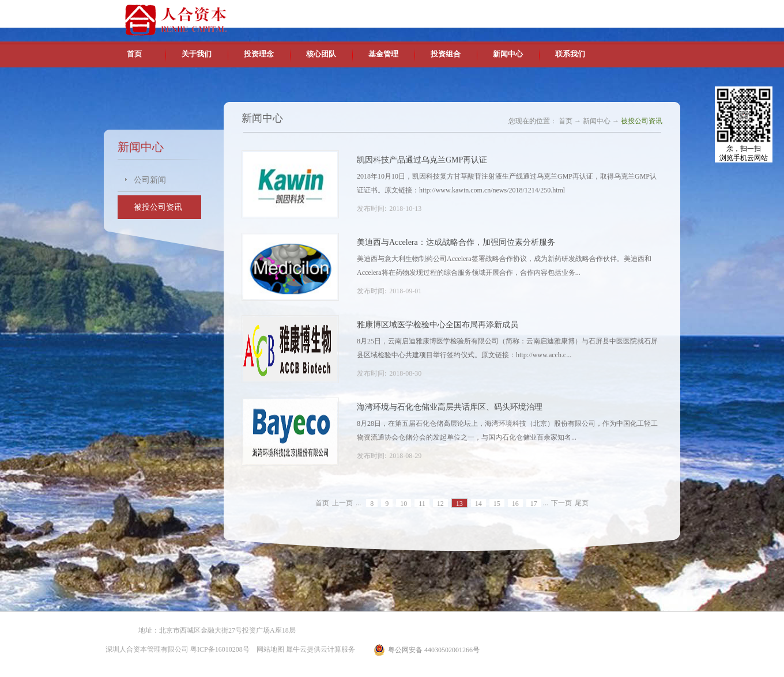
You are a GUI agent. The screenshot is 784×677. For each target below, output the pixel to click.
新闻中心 (597, 121)
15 (497, 504)
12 (440, 504)
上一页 (342, 503)
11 (422, 504)
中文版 (570, 12)
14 (478, 504)
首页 (134, 54)
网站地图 (269, 649)
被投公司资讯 (642, 121)
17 (534, 504)
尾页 (582, 503)
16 (515, 504)
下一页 (561, 503)
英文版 (597, 12)
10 (404, 504)
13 (459, 504)
